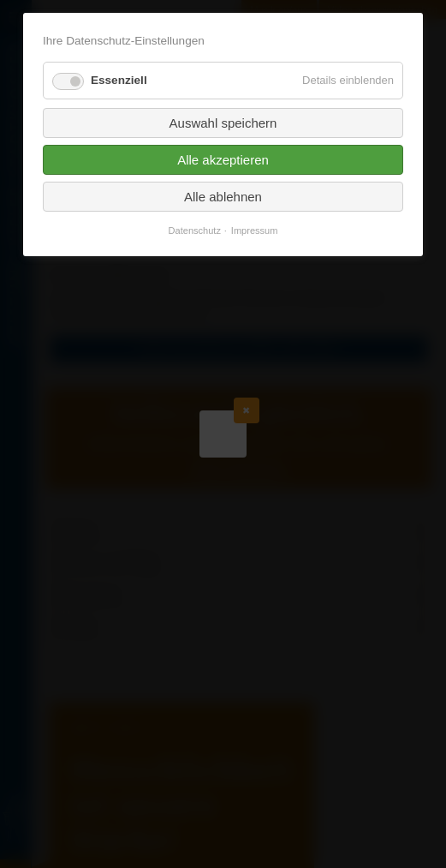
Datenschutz (195, 231)
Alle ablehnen (223, 197)
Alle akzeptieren (223, 160)
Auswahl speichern (223, 123)
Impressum (255, 231)
